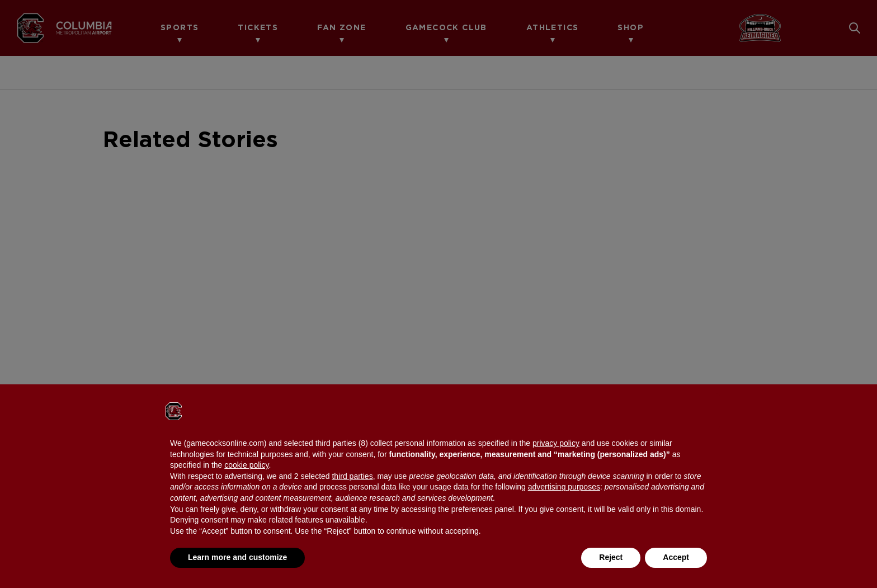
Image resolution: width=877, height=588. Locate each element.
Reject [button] (611, 557)
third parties (352, 476)
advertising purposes (564, 487)
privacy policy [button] (556, 443)
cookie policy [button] (246, 465)
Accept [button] (676, 557)
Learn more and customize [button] (237, 557)
